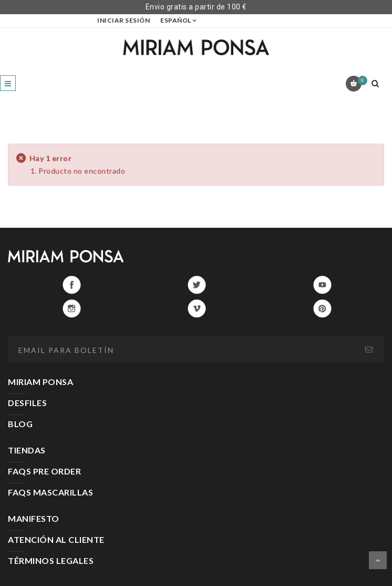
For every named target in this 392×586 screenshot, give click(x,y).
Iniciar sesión (123, 20)
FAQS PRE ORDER (44, 471)
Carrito (361, 80)
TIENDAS (27, 450)
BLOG (20, 424)
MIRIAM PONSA (40, 382)
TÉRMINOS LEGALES (51, 560)
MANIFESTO (34, 518)
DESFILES (27, 403)
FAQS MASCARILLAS (50, 492)
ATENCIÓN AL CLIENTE (56, 539)
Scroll (378, 560)
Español (176, 20)
